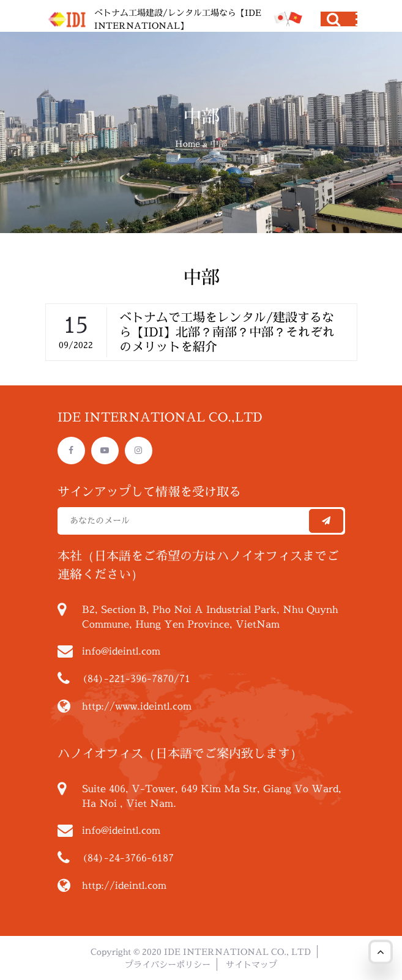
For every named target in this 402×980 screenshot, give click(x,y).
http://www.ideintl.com (137, 706)
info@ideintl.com (121, 651)
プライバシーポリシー (168, 964)
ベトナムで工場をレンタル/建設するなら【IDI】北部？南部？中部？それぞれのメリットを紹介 (227, 332)
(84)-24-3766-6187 (128, 858)
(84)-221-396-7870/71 (136, 678)
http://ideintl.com (124, 885)
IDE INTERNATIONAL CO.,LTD (160, 417)
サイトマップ (251, 964)
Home (188, 143)
